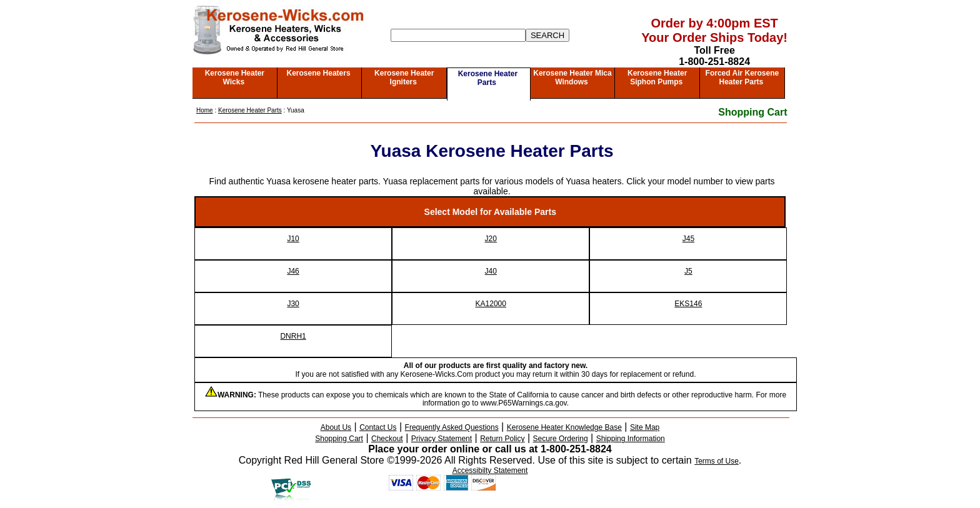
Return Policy (502, 439)
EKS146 (688, 304)
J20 (491, 239)
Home (205, 110)
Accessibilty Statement (490, 471)
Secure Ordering (561, 439)
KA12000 (491, 304)
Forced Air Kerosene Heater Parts (742, 77)
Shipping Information (631, 439)
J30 (293, 304)
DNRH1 (293, 336)
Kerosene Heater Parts (488, 78)
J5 (688, 271)
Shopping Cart (752, 112)
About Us (336, 427)
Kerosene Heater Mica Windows (572, 77)
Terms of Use (717, 461)
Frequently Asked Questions (452, 427)
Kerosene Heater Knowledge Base (564, 427)
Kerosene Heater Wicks (235, 77)
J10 (293, 239)
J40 (491, 271)
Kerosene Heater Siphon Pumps (657, 77)
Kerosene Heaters (319, 73)
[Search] (458, 35)
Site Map (645, 427)
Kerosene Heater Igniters (404, 77)
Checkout (387, 439)
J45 (688, 239)
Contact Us (378, 427)
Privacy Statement (442, 439)
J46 (293, 271)
